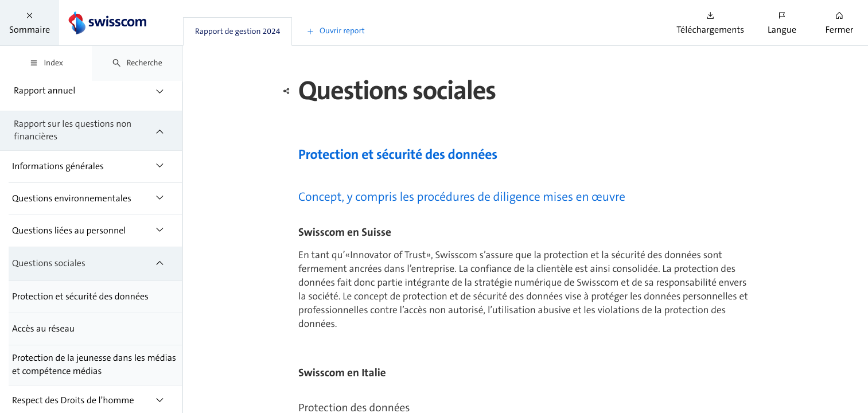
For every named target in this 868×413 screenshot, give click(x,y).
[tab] (238, 32)
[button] (30, 23)
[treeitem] (91, 91)
